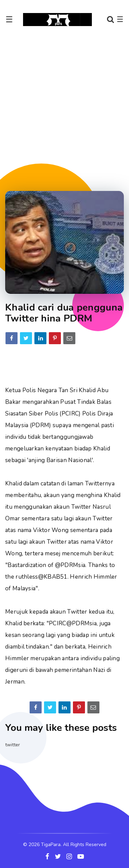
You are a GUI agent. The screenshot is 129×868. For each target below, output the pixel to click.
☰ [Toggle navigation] (9, 20)
